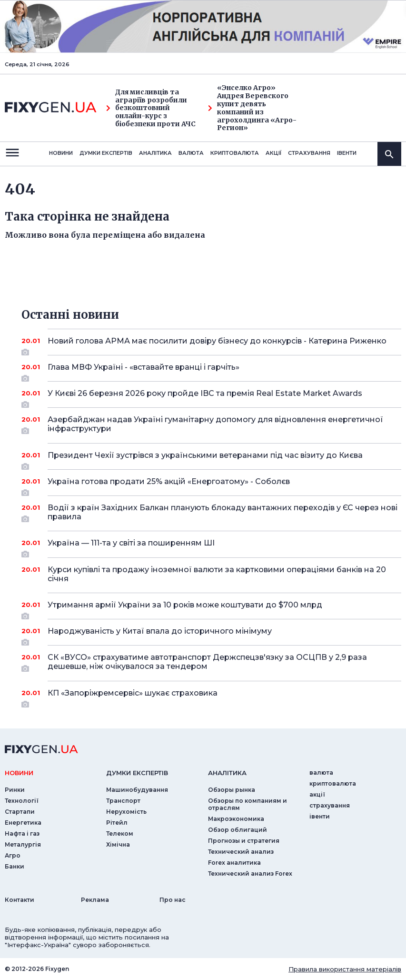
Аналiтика (155, 153)
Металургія (23, 844)
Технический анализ (241, 852)
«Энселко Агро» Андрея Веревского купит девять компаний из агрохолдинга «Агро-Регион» (252, 108)
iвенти (347, 153)
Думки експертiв (106, 153)
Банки (15, 866)
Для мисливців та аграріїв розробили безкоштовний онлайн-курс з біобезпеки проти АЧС (151, 108)
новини (61, 153)
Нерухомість (126, 812)
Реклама (95, 900)
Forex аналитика (234, 863)
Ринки (15, 790)
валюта (191, 153)
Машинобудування (137, 790)
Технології (22, 801)
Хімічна (118, 844)
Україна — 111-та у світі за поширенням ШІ (211, 546)
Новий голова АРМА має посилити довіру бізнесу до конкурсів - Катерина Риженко (217, 344)
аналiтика (227, 773)
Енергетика (23, 823)
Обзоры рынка (232, 790)
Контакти (20, 900)
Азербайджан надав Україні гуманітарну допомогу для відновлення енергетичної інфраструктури (215, 425)
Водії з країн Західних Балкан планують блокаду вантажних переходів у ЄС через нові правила (223, 513)
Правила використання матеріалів (345, 969)
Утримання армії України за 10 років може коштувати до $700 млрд (211, 608)
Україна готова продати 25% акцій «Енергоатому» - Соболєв (211, 485)
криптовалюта (235, 153)
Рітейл (117, 823)
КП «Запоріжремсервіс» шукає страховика (211, 697)
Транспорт (123, 801)
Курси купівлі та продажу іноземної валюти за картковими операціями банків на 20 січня (217, 574)
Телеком (120, 834)
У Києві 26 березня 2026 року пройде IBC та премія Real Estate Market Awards (211, 397)
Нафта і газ (22, 834)
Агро (13, 855)
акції (273, 153)
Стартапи (20, 812)
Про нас (173, 900)
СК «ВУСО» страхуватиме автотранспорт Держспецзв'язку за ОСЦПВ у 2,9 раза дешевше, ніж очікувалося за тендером (211, 662)
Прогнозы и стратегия (244, 841)
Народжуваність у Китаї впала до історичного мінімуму (211, 635)
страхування (309, 153)
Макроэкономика (236, 819)
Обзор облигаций (238, 830)
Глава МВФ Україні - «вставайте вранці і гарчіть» (211, 371)
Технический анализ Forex (250, 874)
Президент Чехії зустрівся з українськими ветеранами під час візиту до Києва (211, 459)
